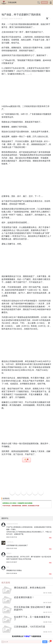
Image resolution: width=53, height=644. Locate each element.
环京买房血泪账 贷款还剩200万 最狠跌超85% (32, 608)
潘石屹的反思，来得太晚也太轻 (30, 588)
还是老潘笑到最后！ (24, 597)
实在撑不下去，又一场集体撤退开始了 (32, 618)
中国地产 (27, 636)
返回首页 (44, 2)
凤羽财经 (5, 19)
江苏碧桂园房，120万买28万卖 (30, 627)
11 (26, 461)
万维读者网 (12, 2)
